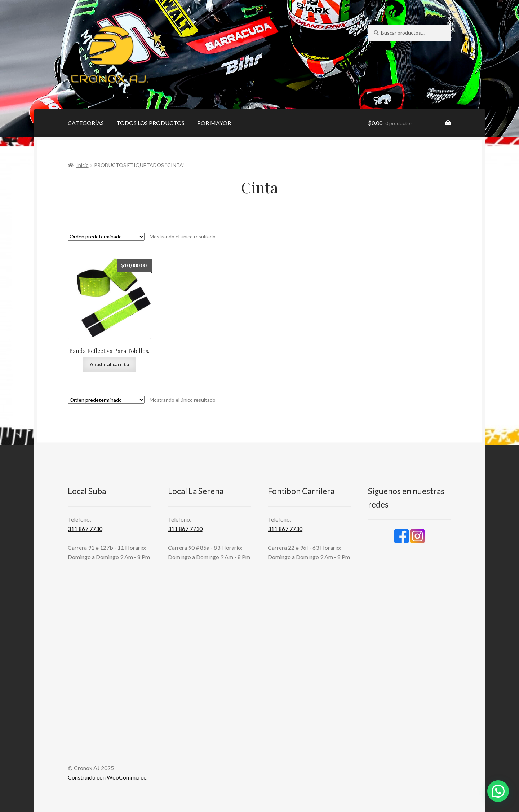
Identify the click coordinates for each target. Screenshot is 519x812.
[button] (498, 791)
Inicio (83, 165)
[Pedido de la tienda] (106, 237)
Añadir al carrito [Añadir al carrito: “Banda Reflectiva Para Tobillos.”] (110, 364)
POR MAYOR (214, 123)
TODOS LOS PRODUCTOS (150, 123)
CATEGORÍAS (86, 123)
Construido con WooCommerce (107, 777)
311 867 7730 (85, 529)
